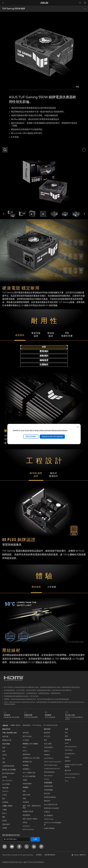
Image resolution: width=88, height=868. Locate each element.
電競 (4, 762)
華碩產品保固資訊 (50, 797)
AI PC (67, 743)
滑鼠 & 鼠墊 (26, 795)
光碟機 (5, 828)
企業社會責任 (48, 747)
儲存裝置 (26, 733)
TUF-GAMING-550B (50, 725)
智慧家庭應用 (27, 784)
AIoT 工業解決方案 (29, 773)
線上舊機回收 (48, 816)
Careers (47, 779)
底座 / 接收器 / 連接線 (30, 819)
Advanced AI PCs (71, 747)
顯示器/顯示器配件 (9, 773)
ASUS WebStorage (50, 765)
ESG (66, 733)
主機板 (5, 810)
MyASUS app (49, 819)
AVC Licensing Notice (72, 774)
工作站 (5, 795)
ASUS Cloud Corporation (53, 762)
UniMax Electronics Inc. (52, 769)
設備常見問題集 (49, 828)
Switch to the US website (52, 437)
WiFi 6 (25, 751)
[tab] (44, 347)
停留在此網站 (31, 437)
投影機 (5, 777)
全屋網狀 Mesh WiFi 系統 (31, 758)
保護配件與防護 (28, 812)
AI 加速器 (26, 740)
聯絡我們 (47, 801)
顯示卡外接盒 (27, 736)
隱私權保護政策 (50, 855)
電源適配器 (26, 815)
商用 (4, 751)
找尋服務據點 (48, 790)
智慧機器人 (26, 769)
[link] (44, 3)
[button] (3, 3)
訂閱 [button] (35, 839)
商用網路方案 (27, 762)
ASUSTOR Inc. (49, 758)
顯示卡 (5, 813)
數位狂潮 (68, 770)
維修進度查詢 (48, 786)
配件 (4, 799)
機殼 (4, 817)
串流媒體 (26, 802)
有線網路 (26, 765)
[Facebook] (19, 847)
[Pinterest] (41, 847)
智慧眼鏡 (5, 802)
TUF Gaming (37, 725)
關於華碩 (47, 733)
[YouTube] (12, 847)
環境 (66, 736)
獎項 (45, 740)
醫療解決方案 (7, 740)
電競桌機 (5, 788)
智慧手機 (5, 737)
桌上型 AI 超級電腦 (29, 776)
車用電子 (68, 761)
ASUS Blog (69, 750)
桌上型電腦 (6, 784)
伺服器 (25, 780)
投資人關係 (48, 744)
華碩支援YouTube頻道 (51, 808)
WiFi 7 (25, 747)
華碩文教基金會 (49, 772)
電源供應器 (6, 824)
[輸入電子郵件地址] (16, 839)
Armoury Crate (70, 777)
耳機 (24, 798)
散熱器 (5, 821)
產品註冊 (47, 794)
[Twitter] (27, 847)
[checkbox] (76, 87)
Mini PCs (5, 791)
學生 (4, 759)
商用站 (67, 757)
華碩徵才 (47, 755)
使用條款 (39, 855)
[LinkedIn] (34, 847)
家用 (4, 748)
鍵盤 (24, 791)
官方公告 (47, 736)
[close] (78, 427)
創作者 (5, 755)
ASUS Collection (28, 830)
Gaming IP (26, 826)
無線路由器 (26, 754)
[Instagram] (5, 847)
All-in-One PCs (7, 781)
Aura (66, 781)
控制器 (25, 823)
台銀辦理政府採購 (8, 766)
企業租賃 (47, 812)
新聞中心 (47, 751)
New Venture (48, 776)
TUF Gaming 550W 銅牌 (14, 9)
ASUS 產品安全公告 (51, 805)
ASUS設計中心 (70, 754)
